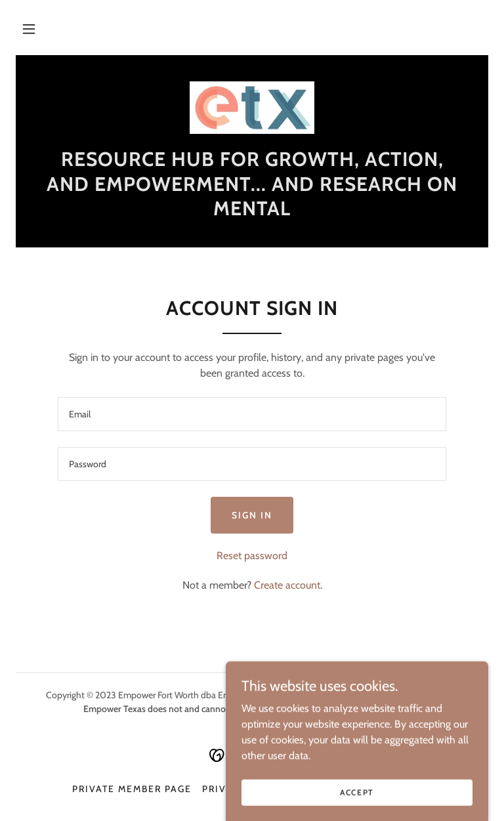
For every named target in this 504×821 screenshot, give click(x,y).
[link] (252, 108)
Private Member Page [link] (132, 789)
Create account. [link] (288, 585)
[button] (29, 29)
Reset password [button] (252, 556)
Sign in (252, 515)
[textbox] (252, 414)
